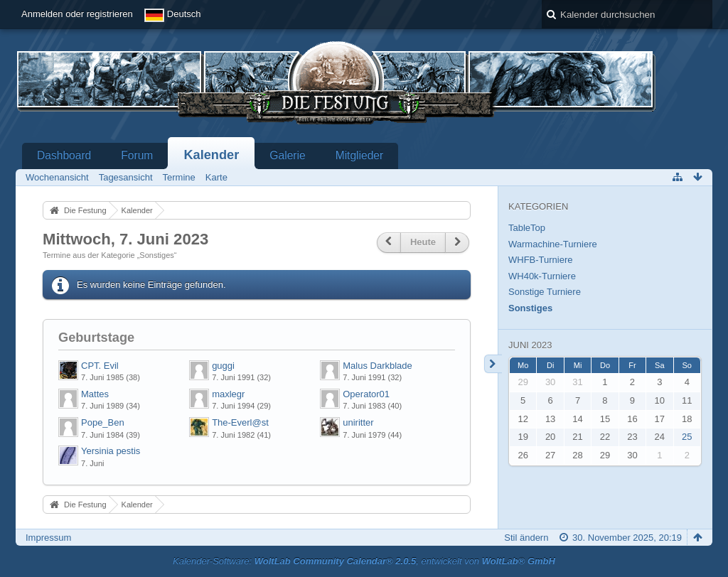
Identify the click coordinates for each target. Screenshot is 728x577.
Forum (137, 155)
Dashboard (64, 155)
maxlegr (228, 394)
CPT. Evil (100, 366)
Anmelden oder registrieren (77, 14)
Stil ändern (526, 538)
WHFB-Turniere (541, 260)
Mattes (95, 394)
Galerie (287, 155)
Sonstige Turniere (545, 292)
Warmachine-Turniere (553, 244)
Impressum (48, 538)
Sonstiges (530, 308)
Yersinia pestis (111, 451)
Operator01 (366, 394)
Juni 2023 (530, 345)
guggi (223, 366)
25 (687, 437)
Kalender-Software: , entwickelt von (364, 561)
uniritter (358, 422)
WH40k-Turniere (542, 276)
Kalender (211, 155)
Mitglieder (360, 155)
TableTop (527, 228)
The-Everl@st (240, 422)
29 (523, 382)
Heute (423, 242)
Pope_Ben (103, 422)
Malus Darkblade (378, 366)
